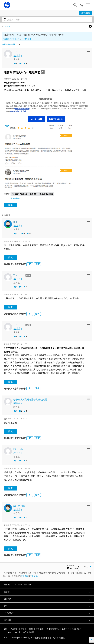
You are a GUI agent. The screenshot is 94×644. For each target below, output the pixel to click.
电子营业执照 (28, 632)
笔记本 (8, 26)
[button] (88, 51)
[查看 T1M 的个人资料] (15, 52)
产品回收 (14, 629)
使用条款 (24, 576)
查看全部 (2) (15, 198)
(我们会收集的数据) (22, 109)
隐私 (31, 629)
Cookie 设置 (36, 119)
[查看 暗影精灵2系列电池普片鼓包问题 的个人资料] (30, 399)
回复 (11, 205)
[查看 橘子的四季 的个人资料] (19, 506)
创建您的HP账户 (11, 39)
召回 (6, 629)
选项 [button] (90, 26)
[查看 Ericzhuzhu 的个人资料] (18, 449)
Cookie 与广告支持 (18, 111)
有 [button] (30, 264)
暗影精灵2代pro (46, 194)
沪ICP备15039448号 (12, 632)
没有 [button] (37, 264)
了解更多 (27, 39)
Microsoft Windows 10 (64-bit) (24, 194)
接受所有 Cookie (56, 119)
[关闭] (88, 95)
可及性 (24, 629)
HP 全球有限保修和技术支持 (57, 629)
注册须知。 (34, 576)
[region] (47, 109)
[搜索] (47, 20)
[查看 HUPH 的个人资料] (16, 222)
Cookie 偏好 (76, 629)
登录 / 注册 (86, 13)
